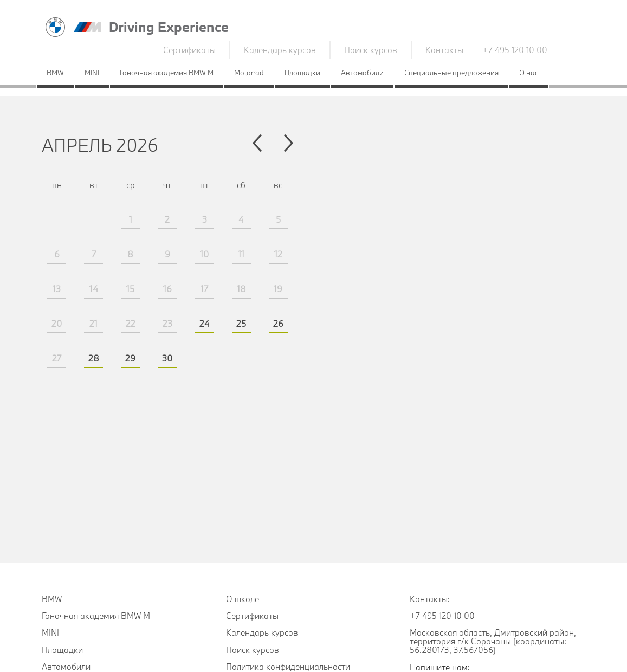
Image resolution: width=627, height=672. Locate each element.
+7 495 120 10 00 (515, 50)
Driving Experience (169, 27)
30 (167, 358)
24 (205, 323)
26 (278, 323)
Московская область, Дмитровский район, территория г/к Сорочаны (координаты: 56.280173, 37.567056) (493, 641)
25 (241, 323)
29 (130, 358)
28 (94, 358)
